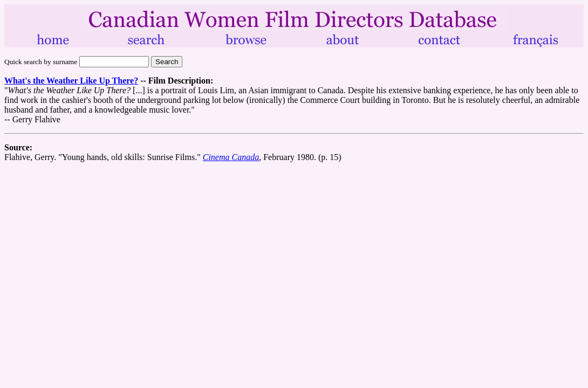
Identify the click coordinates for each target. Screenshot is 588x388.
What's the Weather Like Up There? (71, 81)
